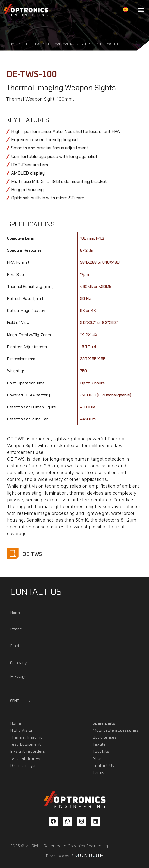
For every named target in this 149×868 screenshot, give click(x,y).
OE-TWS (32, 554)
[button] (141, 10)
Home (12, 44)
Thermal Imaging (61, 44)
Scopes (87, 44)
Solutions (31, 44)
